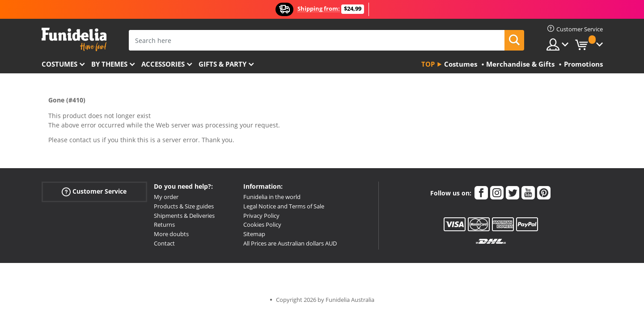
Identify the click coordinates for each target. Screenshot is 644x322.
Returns (164, 225)
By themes (109, 64)
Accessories (163, 64)
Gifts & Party (222, 64)
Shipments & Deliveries (184, 216)
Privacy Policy (261, 216)
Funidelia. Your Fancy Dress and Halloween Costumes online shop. (74, 40)
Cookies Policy (262, 225)
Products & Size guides (184, 206)
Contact (164, 243)
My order (166, 197)
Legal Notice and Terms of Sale (284, 206)
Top (428, 64)
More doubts (171, 234)
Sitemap (254, 234)
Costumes (59, 64)
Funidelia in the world (272, 197)
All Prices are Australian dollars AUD (290, 243)
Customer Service (94, 192)
